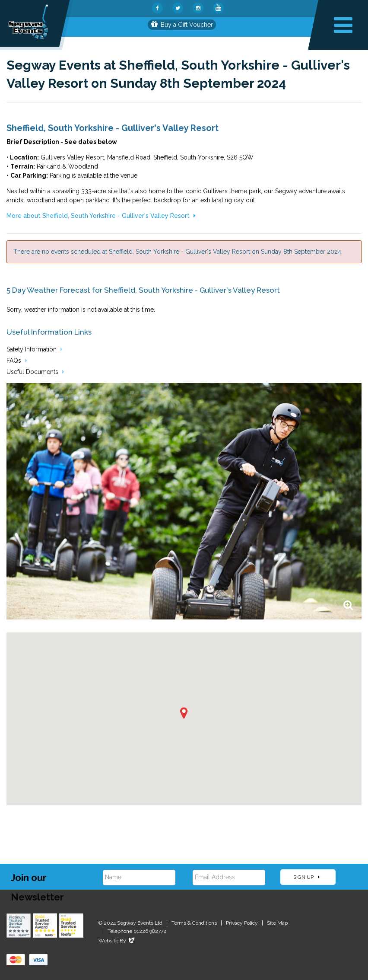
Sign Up (306, 877)
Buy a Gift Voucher (182, 25)
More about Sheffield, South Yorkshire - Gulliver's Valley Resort (101, 216)
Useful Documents (35, 372)
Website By (117, 941)
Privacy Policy (242, 923)
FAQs (17, 361)
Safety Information (35, 349)
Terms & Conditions (194, 923)
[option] (184, 501)
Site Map (277, 923)
